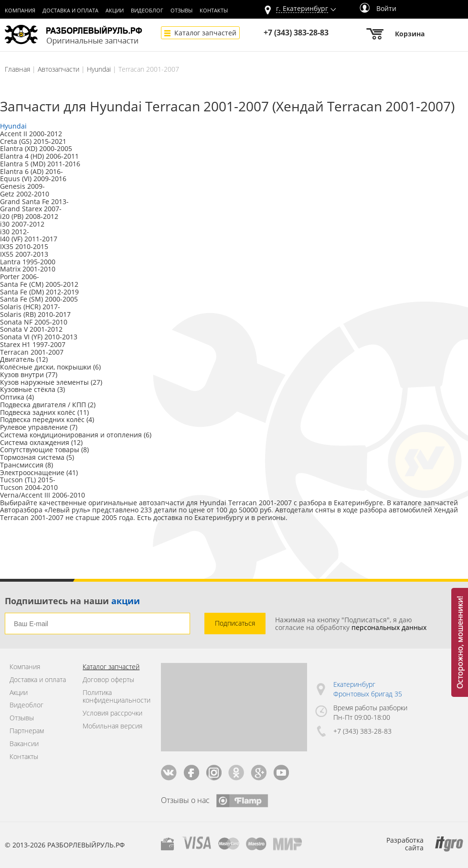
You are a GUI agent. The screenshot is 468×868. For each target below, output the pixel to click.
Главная (17, 69)
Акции (115, 11)
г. (302, 9)
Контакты (214, 11)
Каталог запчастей (205, 33)
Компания (20, 11)
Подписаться (235, 623)
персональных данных (389, 627)
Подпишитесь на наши (72, 601)
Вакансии (24, 744)
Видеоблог (147, 11)
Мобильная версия (112, 726)
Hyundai (99, 69)
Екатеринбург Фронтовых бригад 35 (368, 689)
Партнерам (27, 731)
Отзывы (181, 11)
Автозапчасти (58, 69)
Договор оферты (108, 680)
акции (126, 601)
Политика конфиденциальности (114, 697)
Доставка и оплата (70, 11)
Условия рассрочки (112, 713)
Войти (378, 8)
